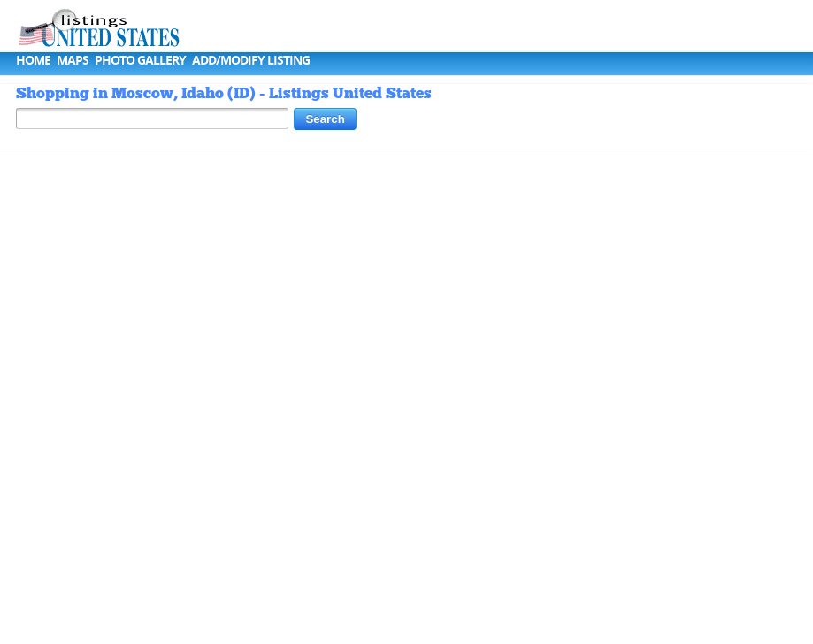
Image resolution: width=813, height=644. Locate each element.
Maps (73, 60)
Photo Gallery (140, 60)
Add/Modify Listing (251, 60)
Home (33, 60)
